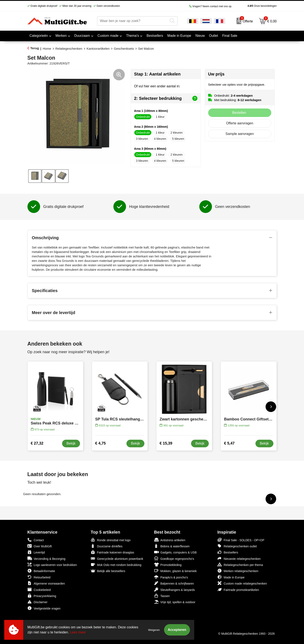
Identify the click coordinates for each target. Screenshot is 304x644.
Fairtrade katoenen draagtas (113, 552)
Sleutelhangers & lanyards (174, 590)
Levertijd (36, 552)
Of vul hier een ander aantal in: (157, 86)
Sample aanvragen (240, 134)
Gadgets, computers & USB (175, 552)
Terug (35, 48)
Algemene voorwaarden (46, 583)
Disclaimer (37, 602)
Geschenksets (124, 49)
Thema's (132, 36)
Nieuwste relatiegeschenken (239, 558)
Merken (61, 36)
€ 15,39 (166, 443)
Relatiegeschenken (69, 49)
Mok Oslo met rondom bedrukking (116, 565)
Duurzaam (82, 36)
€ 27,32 (37, 443)
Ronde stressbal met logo (111, 540)
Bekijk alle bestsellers (108, 571)
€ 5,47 (229, 443)
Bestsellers (228, 552)
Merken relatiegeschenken (238, 571)
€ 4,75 (100, 443)
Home (47, 49)
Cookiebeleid (39, 590)
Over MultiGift (40, 546)
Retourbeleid (39, 577)
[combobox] (133, 21)
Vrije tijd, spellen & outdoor (175, 602)
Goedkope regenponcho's (174, 558)
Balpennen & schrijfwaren (174, 583)
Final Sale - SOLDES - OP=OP (241, 540)
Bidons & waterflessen (172, 546)
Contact (36, 540)
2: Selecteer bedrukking (166, 98)
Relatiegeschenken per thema (240, 565)
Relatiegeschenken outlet (237, 546)
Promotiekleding (168, 565)
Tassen (162, 596)
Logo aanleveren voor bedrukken (52, 565)
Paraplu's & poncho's (171, 577)
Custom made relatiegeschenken (242, 583)
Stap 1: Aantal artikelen (157, 74)
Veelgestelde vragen (44, 608)
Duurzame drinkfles (107, 546)
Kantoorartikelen (98, 49)
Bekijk (71, 443)
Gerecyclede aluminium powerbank (117, 558)
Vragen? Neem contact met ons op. (211, 6)
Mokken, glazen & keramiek (175, 571)
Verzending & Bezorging (46, 558)
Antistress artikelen (170, 540)
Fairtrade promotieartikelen (238, 590)
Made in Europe (231, 577)
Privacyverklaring (42, 596)
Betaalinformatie (41, 571)
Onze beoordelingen (255, 6)
